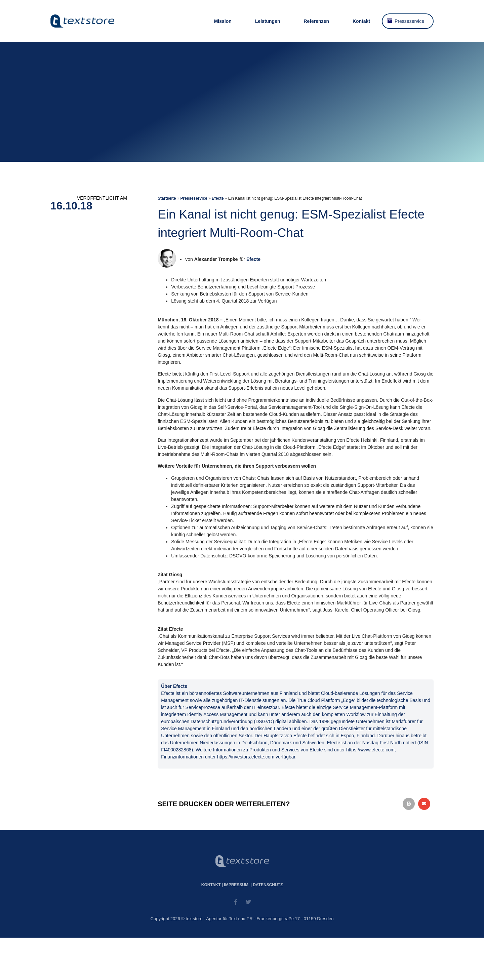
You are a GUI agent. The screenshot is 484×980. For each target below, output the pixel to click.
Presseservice (409, 21)
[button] (409, 804)
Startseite (167, 198)
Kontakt (361, 21)
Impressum (236, 885)
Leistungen (268, 21)
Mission (223, 21)
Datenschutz (268, 885)
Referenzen (316, 21)
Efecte (218, 198)
